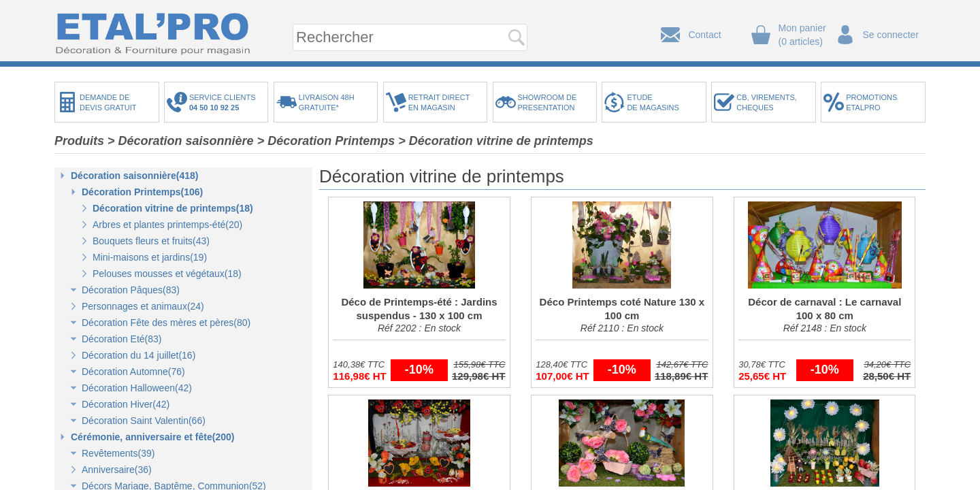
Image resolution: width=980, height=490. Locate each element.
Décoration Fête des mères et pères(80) (166, 323)
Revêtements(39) (118, 453)
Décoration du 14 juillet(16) (138, 355)
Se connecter (891, 35)
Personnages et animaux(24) (143, 306)
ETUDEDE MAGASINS (653, 102)
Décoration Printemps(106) (142, 192)
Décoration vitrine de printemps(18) (173, 208)
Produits (79, 141)
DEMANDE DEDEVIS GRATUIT (108, 102)
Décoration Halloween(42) (137, 388)
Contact (704, 35)
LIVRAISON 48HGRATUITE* (327, 102)
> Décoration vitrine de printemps (496, 141)
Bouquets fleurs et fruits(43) (151, 241)
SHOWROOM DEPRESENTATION (548, 102)
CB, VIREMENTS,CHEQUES (767, 102)
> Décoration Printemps (326, 141)
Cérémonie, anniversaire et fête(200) (152, 437)
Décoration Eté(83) (122, 339)
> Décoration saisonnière (181, 141)
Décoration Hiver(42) (126, 404)
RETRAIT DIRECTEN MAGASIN (439, 102)
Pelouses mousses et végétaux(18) (167, 274)
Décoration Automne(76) (133, 372)
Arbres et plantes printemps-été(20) (167, 225)
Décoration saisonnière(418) (135, 176)
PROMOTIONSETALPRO (871, 102)
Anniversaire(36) (117, 470)
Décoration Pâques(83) (131, 290)
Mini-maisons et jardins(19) (150, 257)
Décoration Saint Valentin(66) (144, 421)
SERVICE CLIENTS (225, 102)
